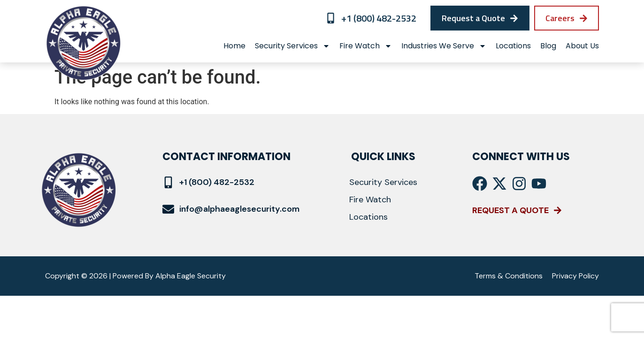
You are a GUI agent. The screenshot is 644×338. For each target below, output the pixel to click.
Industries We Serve (444, 46)
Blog (548, 46)
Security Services (292, 46)
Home (234, 46)
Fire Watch (366, 46)
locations (513, 46)
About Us (582, 46)
